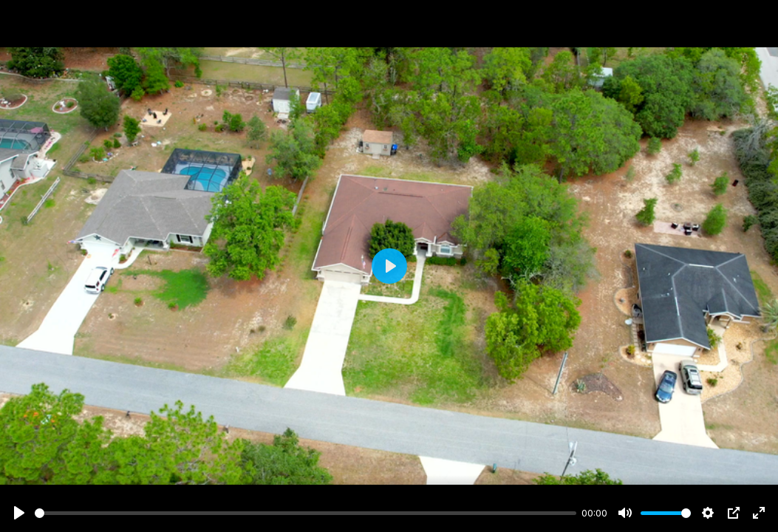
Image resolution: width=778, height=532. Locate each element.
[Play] (19, 513)
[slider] (306, 513)
